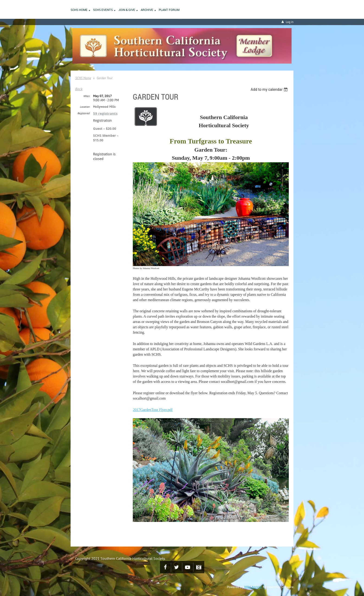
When (86, 96)
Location (85, 107)
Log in (290, 22)
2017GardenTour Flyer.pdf (153, 410)
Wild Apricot (253, 587)
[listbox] (270, 90)
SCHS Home (83, 78)
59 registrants (105, 113)
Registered (84, 113)
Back (79, 89)
